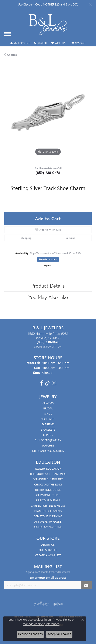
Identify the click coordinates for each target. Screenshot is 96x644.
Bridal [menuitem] (48, 408)
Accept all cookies (59, 634)
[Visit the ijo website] (58, 604)
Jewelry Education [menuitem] (48, 469)
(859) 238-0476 (48, 173)
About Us (48, 545)
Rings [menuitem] (48, 414)
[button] (20, 43)
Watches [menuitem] (48, 445)
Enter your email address (48, 578)
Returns (71, 238)
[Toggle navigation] (8, 34)
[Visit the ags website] (41, 604)
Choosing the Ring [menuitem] (48, 484)
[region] (48, 113)
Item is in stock (48, 259)
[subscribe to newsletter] (86, 585)
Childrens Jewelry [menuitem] (48, 440)
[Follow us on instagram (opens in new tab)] (54, 383)
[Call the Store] (48, 342)
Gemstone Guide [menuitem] (48, 495)
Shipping (26, 238)
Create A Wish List (48, 555)
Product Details (48, 286)
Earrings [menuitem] (48, 424)
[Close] (91, 5)
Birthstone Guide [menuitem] (48, 490)
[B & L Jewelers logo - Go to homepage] (48, 24)
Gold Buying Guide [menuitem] (48, 527)
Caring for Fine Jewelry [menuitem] (48, 506)
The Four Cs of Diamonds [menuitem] (48, 474)
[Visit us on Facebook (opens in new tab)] (42, 383)
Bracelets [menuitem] (48, 430)
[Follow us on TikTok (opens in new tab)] (47, 383)
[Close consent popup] (83, 620)
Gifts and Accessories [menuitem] (48, 451)
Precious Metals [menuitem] (48, 500)
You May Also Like (48, 297)
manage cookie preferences (41, 624)
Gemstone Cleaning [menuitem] (48, 516)
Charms (12, 55)
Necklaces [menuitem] (48, 419)
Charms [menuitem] (48, 403)
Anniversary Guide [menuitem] (48, 522)
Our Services (48, 550)
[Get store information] (48, 347)
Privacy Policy (62, 620)
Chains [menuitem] (48, 435)
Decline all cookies (30, 634)
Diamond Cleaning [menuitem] (48, 511)
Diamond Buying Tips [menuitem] (48, 479)
